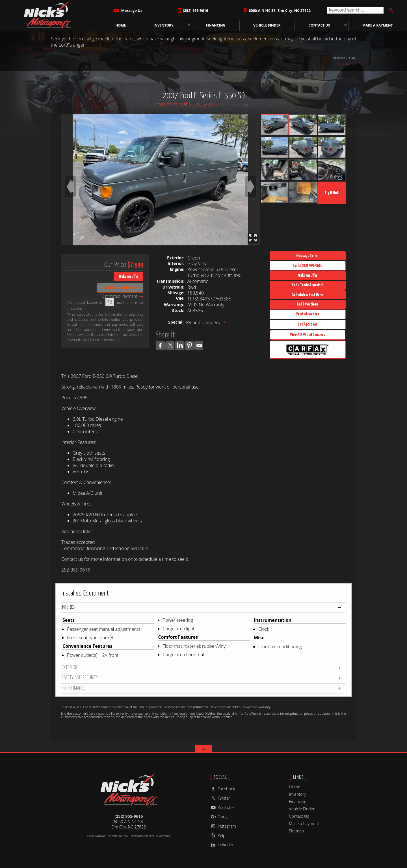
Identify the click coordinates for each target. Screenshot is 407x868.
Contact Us (299, 816)
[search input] (355, 10)
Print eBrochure (308, 314)
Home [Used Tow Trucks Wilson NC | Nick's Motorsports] (121, 25)
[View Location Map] (276, 9)
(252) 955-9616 (129, 816)
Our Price (115, 265)
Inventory (297, 794)
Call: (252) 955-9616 (308, 266)
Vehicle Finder (302, 809)
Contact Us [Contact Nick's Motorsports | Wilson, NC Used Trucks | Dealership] (319, 25)
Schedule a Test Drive (308, 295)
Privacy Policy (163, 836)
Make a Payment (378, 25)
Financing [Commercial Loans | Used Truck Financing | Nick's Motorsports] (216, 25)
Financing (297, 802)
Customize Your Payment (120, 288)
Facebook (223, 789)
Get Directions (308, 304)
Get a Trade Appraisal (308, 285)
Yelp (218, 835)
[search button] (391, 10)
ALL (227, 322)
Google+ (221, 817)
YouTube (222, 807)
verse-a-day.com (346, 64)
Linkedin (221, 845)
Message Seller (308, 256)
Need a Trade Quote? (237, 105)
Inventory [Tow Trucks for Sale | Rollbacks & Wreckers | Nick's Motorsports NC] (164, 25)
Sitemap (296, 831)
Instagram (223, 826)
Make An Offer (129, 277)
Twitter (220, 798)
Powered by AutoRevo (142, 836)
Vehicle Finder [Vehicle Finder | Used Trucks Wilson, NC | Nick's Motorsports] (267, 25)
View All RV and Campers (308, 335)
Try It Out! (332, 193)
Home (294, 787)
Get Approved (308, 324)
